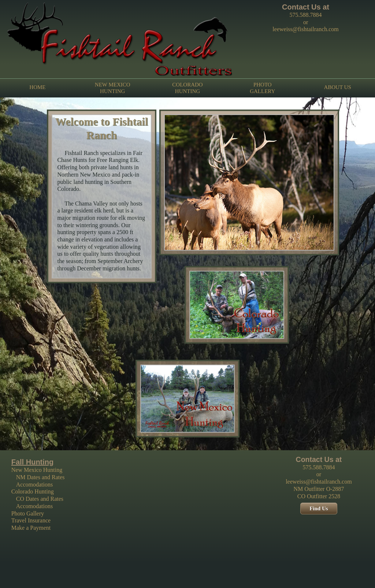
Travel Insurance (31, 520)
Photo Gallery (28, 513)
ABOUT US (337, 88)
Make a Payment (31, 528)
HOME (37, 88)
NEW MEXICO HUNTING (113, 88)
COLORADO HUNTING (187, 88)
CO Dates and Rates (40, 499)
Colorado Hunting (33, 491)
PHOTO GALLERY (262, 88)
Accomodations (34, 485)
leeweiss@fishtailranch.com (305, 29)
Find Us (319, 509)
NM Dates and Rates (40, 477)
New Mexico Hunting (37, 470)
